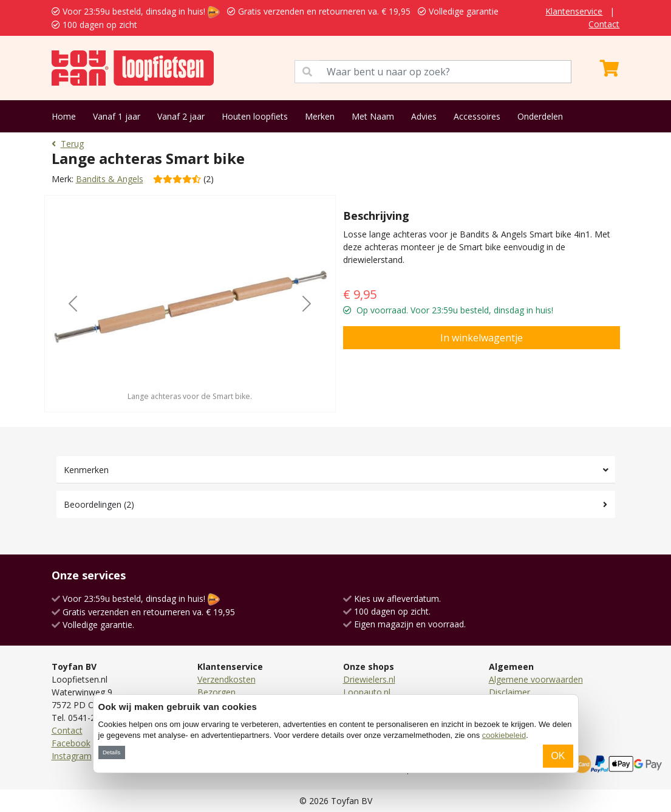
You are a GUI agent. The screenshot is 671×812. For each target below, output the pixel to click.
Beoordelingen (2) (99, 504)
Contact (604, 24)
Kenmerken (86, 470)
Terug (68, 144)
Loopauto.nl (367, 692)
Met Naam (373, 116)
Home (64, 116)
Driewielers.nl (369, 679)
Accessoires (477, 116)
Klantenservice (574, 11)
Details (111, 752)
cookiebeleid (504, 735)
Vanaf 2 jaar (181, 116)
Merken (320, 116)
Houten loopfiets (255, 116)
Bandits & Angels (110, 179)
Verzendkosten (227, 679)
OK (558, 756)
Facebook (71, 743)
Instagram (72, 756)
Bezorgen (216, 692)
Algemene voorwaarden (536, 679)
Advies (424, 116)
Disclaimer (509, 692)
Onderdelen (540, 116)
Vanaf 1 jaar (117, 116)
